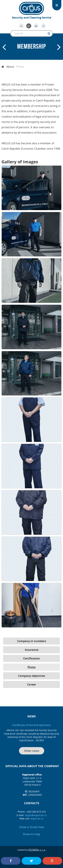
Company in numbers (32, 641)
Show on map (32, 834)
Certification (32, 658)
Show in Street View (32, 827)
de (36, 26)
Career (32, 684)
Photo (32, 667)
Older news (32, 751)
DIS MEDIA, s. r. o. (37, 850)
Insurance (32, 650)
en (29, 26)
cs (21, 26)
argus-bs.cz (37, 818)
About (10, 67)
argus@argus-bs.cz (36, 815)
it (44, 26)
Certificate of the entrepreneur (32, 725)
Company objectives (32, 676)
